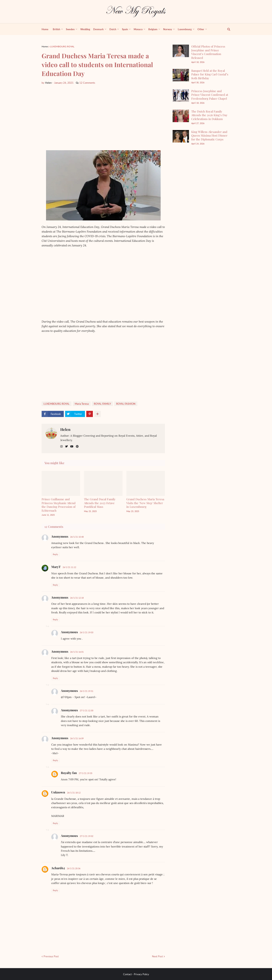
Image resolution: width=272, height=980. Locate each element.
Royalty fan (69, 773)
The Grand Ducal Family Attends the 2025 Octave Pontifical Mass (100, 503)
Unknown (58, 792)
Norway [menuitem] (168, 29)
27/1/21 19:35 (86, 773)
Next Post (157, 956)
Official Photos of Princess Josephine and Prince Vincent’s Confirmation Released (208, 52)
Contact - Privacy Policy (136, 974)
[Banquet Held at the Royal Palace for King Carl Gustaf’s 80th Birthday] (181, 75)
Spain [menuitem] (125, 29)
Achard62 (58, 868)
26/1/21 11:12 (69, 567)
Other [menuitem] (201, 29)
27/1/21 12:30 (86, 710)
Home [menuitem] (45, 29)
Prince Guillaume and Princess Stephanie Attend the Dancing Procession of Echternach (59, 505)
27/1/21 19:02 (86, 836)
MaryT (56, 567)
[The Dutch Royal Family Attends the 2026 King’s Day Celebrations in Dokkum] (181, 116)
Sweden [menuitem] (70, 29)
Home (45, 46)
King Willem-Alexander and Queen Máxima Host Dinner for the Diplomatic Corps (209, 136)
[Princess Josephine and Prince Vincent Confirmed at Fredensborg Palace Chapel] (181, 95)
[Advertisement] (103, 118)
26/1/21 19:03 (86, 632)
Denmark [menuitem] (98, 29)
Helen (65, 429)
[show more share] (97, 414)
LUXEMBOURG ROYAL (62, 46)
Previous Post (51, 956)
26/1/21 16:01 (77, 652)
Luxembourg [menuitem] (185, 29)
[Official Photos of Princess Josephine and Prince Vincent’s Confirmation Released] (181, 51)
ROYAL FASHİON (126, 404)
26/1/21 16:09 (77, 738)
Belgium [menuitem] (153, 29)
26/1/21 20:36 (74, 868)
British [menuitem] (56, 29)
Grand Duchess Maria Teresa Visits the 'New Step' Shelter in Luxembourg (145, 503)
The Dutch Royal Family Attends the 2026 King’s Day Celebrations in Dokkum (209, 115)
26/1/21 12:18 (77, 598)
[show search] (227, 29)
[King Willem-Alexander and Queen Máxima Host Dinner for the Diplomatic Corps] (181, 136)
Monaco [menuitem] (138, 29)
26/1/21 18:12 (74, 793)
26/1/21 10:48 (77, 537)
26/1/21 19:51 (86, 691)
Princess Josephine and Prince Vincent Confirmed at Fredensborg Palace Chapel (210, 95)
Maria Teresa (82, 404)
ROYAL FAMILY (102, 404)
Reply (55, 554)
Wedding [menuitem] (85, 29)
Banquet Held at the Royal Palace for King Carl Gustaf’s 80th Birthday (210, 74)
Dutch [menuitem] (113, 29)
